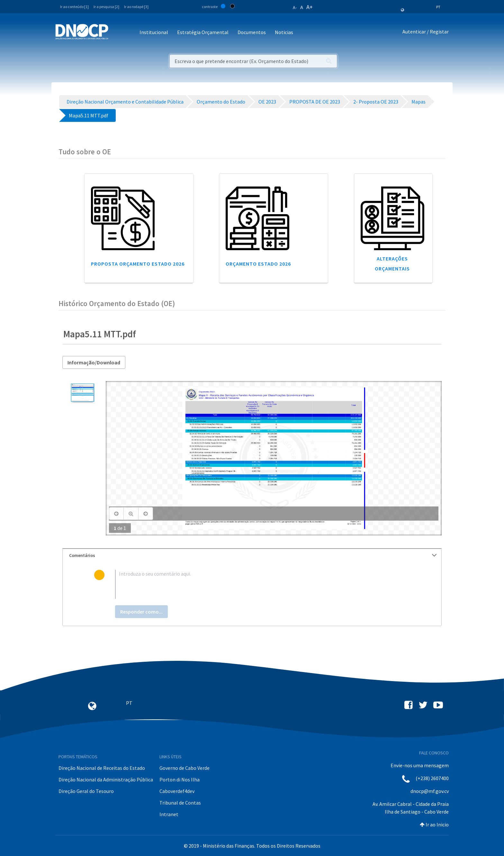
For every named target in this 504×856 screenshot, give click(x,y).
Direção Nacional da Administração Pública (106, 779)
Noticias (284, 32)
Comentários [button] (253, 555)
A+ (310, 7)
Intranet (169, 814)
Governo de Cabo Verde (184, 768)
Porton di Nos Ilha (180, 779)
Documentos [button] (252, 32)
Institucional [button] (154, 32)
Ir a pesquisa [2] (106, 7)
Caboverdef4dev (177, 791)
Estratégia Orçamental (203, 32)
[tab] (252, 555)
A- (295, 7)
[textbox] (262, 584)
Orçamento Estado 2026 (258, 264)
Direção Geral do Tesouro (86, 791)
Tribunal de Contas (180, 803)
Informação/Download (94, 362)
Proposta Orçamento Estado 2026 (138, 264)
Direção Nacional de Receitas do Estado (102, 768)
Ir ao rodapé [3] (136, 7)
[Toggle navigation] (117, 33)
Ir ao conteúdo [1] (74, 7)
